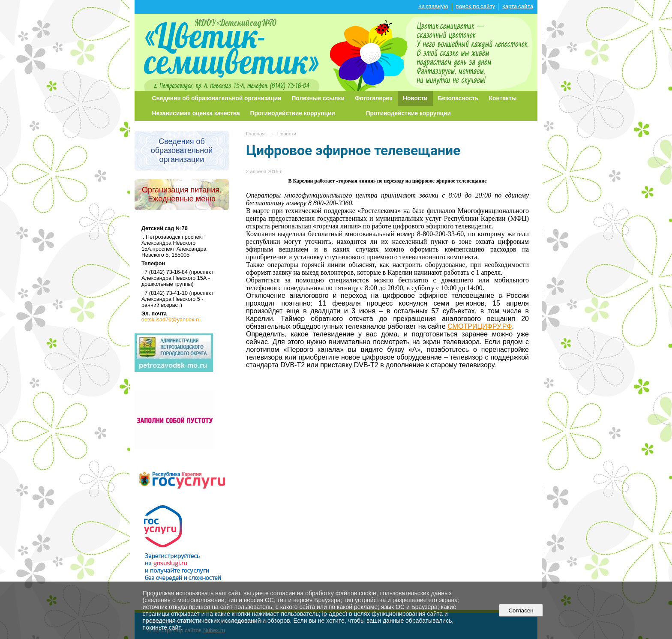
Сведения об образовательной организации (217, 98)
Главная (255, 134)
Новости (415, 98)
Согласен (521, 610)
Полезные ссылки (318, 98)
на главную (433, 6)
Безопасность (458, 98)
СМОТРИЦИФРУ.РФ (480, 326)
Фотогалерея (374, 98)
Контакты (503, 98)
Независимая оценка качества (196, 113)
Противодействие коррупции (293, 113)
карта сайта (518, 6)
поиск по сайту (475, 6)
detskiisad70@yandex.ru (171, 320)
